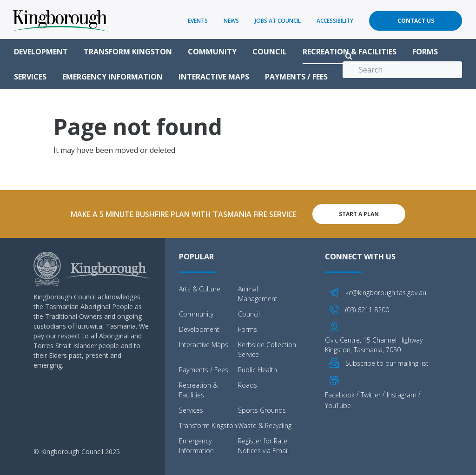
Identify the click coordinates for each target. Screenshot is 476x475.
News (231, 21)
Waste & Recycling (265, 426)
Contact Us (416, 21)
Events (198, 21)
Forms (425, 52)
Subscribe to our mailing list (387, 363)
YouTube (338, 405)
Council (270, 52)
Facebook (340, 395)
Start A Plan (359, 214)
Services (30, 77)
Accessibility (335, 21)
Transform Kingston (128, 52)
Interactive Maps (214, 77)
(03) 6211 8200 (367, 310)
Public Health (258, 370)
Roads (248, 385)
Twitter (371, 395)
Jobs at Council (278, 21)
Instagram (402, 395)
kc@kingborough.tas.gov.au (386, 293)
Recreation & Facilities (350, 52)
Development (41, 52)
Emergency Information (112, 77)
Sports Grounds (262, 410)
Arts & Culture (200, 289)
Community (212, 52)
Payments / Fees (296, 77)
